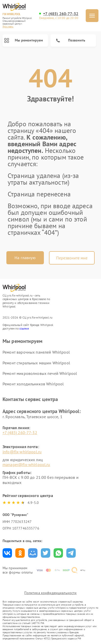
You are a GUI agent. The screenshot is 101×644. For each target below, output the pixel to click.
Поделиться (7, 553)
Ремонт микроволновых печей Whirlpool (40, 373)
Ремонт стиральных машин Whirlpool (36, 363)
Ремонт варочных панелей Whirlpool (36, 352)
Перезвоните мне (72, 258)
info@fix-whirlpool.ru (22, 452)
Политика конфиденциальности (50, 593)
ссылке (24, 328)
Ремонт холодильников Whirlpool (33, 384)
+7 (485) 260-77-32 (61, 14)
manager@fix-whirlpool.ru (26, 464)
